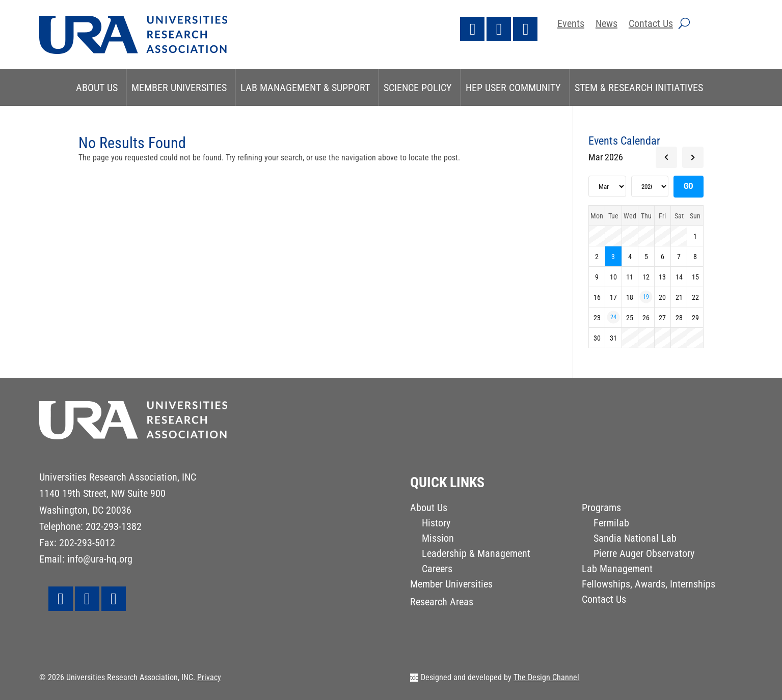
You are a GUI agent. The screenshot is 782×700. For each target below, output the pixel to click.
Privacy (209, 677)
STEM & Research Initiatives (639, 88)
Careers (437, 570)
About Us (97, 88)
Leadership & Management (476, 555)
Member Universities (179, 88)
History (436, 524)
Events (571, 25)
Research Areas (442, 603)
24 (613, 317)
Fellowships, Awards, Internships (649, 585)
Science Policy (418, 88)
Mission (438, 539)
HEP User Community (513, 88)
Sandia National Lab (635, 539)
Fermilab (611, 524)
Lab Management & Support (305, 88)
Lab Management (617, 570)
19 (646, 297)
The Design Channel (546, 677)
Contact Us (651, 25)
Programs (601, 509)
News (606, 25)
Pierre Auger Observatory (644, 555)
